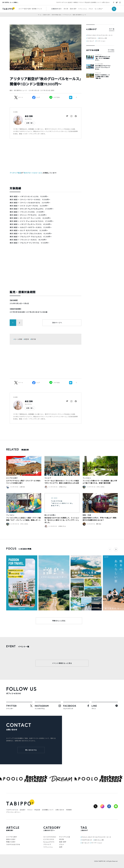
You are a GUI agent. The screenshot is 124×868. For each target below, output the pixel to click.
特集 (35, 9)
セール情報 (18, 339)
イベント (39, 9)
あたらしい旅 (103, 38)
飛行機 (33, 339)
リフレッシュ (82, 9)
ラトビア (48, 478)
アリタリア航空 (15, 173)
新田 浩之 (99, 524)
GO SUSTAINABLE (50, 837)
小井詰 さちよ (63, 487)
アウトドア (98, 73)
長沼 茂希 (29, 116)
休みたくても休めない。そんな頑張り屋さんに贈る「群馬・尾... (102, 77)
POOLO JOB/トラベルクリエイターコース (100, 35)
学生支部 (87, 2)
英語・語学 (73, 9)
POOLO (82, 2)
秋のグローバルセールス (33, 173)
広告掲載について (96, 2)
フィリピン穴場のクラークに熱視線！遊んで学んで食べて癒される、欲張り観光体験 (100, 482)
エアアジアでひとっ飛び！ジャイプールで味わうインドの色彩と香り (23, 482)
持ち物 (66, 9)
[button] (116, 549)
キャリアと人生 (65, 837)
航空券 (27, 339)
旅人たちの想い (50, 515)
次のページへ (57, 323)
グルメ (91, 9)
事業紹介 (76, 2)
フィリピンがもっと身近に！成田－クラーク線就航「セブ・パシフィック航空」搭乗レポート (23, 519)
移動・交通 (87, 515)
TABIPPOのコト (92, 38)
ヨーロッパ (91, 41)
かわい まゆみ (100, 487)
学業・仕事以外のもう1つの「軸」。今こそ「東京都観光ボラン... (103, 58)
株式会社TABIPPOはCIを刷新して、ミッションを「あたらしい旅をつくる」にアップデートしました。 (62, 520)
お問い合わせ (106, 2)
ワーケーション (101, 41)
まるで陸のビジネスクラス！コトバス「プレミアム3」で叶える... (103, 67)
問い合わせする (31, 750)
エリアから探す (99, 64)
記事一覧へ (30, 123)
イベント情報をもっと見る (62, 663)
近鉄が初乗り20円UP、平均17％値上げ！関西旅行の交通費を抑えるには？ (99, 519)
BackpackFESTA (49, 842)
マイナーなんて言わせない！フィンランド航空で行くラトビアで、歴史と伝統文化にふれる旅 (62, 482)
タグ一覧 (112, 29)
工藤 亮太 (22, 487)
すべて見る (111, 50)
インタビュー (99, 55)
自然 (61, 847)
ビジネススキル (49, 839)
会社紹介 (70, 2)
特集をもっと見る (59, 621)
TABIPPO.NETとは (62, 2)
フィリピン (87, 478)
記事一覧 (31, 9)
